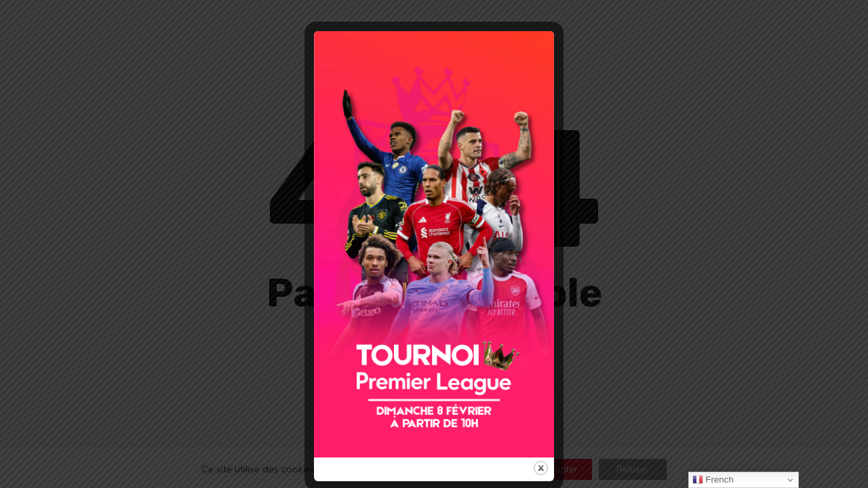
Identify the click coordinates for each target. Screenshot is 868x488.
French (713, 480)
